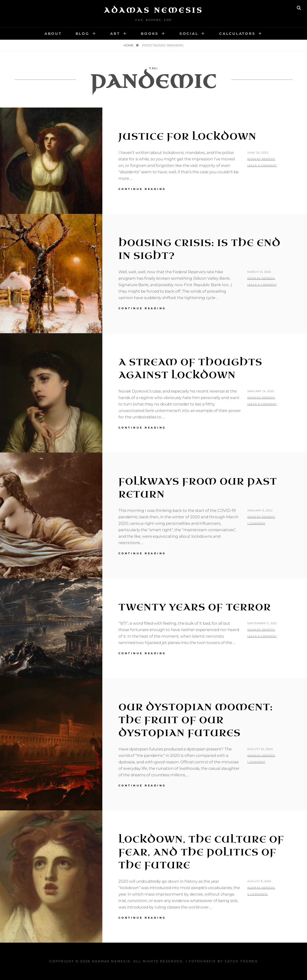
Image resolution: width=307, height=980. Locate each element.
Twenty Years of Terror (195, 607)
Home (129, 45)
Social (189, 34)
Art (115, 34)
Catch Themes (241, 961)
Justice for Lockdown (187, 137)
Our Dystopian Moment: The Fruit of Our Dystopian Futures (196, 720)
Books (150, 34)
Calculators (237, 34)
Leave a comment (262, 165)
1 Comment (256, 523)
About (53, 34)
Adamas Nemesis (153, 10)
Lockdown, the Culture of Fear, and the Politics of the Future (201, 852)
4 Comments (258, 894)
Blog (83, 34)
